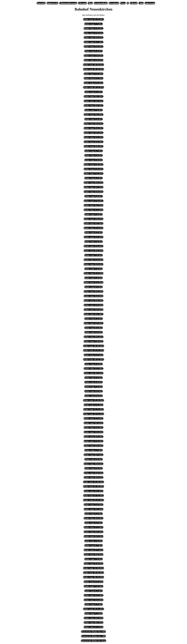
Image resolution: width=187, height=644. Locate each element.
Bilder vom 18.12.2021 (93, 360)
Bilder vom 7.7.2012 (94, 24)
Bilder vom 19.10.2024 (93, 573)
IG (128, 3)
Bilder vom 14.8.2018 (93, 219)
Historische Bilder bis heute (93, 641)
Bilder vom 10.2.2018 (93, 205)
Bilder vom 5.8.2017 (94, 196)
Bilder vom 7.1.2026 (94, 614)
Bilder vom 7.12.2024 (93, 586)
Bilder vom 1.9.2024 (94, 559)
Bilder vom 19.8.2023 (93, 464)
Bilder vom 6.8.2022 (94, 396)
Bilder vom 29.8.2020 (93, 301)
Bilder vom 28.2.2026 (93, 623)
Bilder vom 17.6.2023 (93, 441)
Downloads (114, 3)
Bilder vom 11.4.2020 (93, 282)
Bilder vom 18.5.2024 (93, 532)
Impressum (150, 3)
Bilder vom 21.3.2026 (93, 627)
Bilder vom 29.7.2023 (93, 455)
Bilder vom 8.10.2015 (93, 169)
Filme (90, 3)
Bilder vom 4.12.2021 (93, 355)
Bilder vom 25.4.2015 (93, 128)
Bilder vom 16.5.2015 (93, 137)
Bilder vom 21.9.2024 (93, 564)
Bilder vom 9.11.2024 (93, 582)
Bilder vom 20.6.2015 (93, 146)
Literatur (82, 3)
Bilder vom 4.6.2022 (94, 391)
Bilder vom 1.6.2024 (94, 541)
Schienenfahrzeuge (68, 3)
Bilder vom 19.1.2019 (93, 223)
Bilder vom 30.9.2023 (93, 477)
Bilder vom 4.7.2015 (94, 151)
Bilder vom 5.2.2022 (94, 364)
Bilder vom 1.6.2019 (94, 242)
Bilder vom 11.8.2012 (93, 28)
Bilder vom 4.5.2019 (94, 233)
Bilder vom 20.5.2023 (93, 437)
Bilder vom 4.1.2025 (94, 591)
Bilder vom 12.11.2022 (93, 414)
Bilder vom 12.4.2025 (93, 600)
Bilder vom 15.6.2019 (93, 246)
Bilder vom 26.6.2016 (93, 183)
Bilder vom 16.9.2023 (93, 473)
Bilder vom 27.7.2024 (93, 550)
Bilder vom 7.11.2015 (93, 174)
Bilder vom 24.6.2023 (93, 446)
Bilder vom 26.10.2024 (93, 577)
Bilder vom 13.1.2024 (93, 509)
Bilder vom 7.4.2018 (94, 214)
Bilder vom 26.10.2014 (93, 69)
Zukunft (134, 3)
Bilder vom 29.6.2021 (93, 337)
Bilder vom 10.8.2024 (93, 555)
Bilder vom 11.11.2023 (94, 496)
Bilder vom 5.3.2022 (94, 378)
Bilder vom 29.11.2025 (93, 609)
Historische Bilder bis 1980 (94, 636)
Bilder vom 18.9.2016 (93, 192)
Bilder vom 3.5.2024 (94, 523)
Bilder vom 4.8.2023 (94, 459)
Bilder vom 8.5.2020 (94, 287)
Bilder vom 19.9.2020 (93, 310)
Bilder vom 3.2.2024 (94, 514)
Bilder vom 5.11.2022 (93, 405)
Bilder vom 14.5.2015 (93, 133)
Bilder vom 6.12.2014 (93, 83)
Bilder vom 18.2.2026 (93, 618)
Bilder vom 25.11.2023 (93, 500)
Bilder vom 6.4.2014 (94, 51)
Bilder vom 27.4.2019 (93, 228)
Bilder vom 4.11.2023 (93, 491)
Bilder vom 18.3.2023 (93, 423)
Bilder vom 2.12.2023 (93, 505)
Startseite (41, 3)
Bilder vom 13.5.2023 (93, 432)
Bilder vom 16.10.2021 (93, 346)
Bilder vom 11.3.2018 (93, 210)
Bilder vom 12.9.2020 (93, 305)
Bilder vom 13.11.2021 (93, 350)
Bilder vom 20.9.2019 (93, 264)
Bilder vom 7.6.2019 (94, 255)
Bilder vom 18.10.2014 (93, 65)
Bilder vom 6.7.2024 (94, 545)
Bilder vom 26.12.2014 (93, 87)
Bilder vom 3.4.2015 (94, 119)
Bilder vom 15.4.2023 (93, 428)
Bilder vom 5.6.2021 (94, 332)
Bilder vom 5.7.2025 (94, 604)
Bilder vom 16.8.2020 (93, 296)
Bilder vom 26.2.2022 (93, 373)
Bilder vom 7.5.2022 (94, 387)
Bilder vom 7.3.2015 (94, 110)
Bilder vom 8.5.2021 (94, 328)
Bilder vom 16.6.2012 (93, 38)
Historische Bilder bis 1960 (94, 632)
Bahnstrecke (52, 3)
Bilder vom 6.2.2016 (94, 178)
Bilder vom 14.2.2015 (93, 101)
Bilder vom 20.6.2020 (93, 292)
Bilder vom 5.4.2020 (94, 278)
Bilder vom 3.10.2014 (93, 56)
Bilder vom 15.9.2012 (93, 33)
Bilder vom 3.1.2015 (94, 92)
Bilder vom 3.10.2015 (93, 165)
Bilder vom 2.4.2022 (94, 382)
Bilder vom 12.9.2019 (93, 260)
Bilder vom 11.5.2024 (93, 527)
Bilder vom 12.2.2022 (93, 369)
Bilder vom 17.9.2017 (93, 201)
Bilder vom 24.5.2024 (93, 536)
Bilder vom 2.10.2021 (93, 341)
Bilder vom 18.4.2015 (93, 124)
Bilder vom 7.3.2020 (94, 269)
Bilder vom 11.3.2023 (93, 418)
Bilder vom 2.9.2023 (94, 468)
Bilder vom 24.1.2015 (93, 96)
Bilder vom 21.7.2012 (93, 42)
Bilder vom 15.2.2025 (93, 595)
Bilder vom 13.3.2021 (93, 323)
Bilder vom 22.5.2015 (93, 142)
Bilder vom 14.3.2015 (93, 115)
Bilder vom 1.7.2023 (94, 450)
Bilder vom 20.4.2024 (93, 518)
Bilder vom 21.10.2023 (93, 487)
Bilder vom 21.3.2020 (93, 273)
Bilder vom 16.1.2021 (93, 314)
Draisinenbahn (101, 3)
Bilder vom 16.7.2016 (93, 187)
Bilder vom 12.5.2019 (93, 237)
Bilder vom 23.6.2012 (93, 47)
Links (141, 3)
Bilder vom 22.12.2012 (93, 19)
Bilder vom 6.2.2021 (94, 319)
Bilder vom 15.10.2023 (93, 482)
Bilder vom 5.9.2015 (94, 160)
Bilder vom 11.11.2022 (94, 409)
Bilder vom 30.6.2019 (93, 251)
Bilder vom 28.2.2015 (93, 106)
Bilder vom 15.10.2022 (93, 400)
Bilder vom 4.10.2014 (93, 60)
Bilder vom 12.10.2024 (93, 568)
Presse (123, 3)
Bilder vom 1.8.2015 (94, 155)
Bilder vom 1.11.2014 (93, 74)
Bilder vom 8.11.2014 (93, 78)
